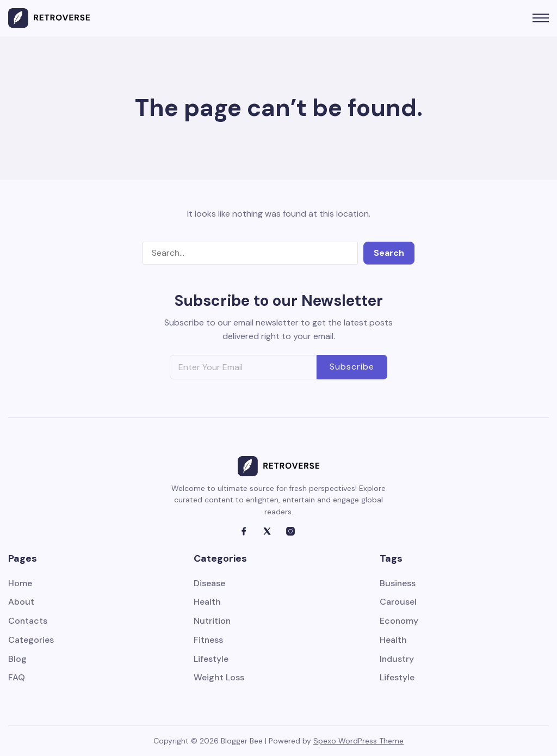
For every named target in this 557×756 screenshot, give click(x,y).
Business (398, 584)
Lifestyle (211, 659)
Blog (17, 659)
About (21, 602)
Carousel (398, 602)
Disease (209, 584)
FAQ (17, 678)
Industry (397, 659)
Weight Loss (219, 678)
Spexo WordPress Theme (358, 741)
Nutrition (212, 621)
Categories (31, 640)
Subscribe (352, 367)
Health (207, 602)
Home (20, 584)
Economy (399, 621)
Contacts (28, 621)
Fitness (209, 640)
